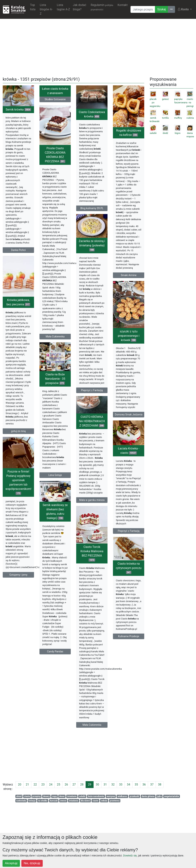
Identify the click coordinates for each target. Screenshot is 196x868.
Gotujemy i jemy (18, 589)
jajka (159, 796)
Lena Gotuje (55, 493)
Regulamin (102, 7)
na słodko (43, 801)
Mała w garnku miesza (92, 515)
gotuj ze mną (18, 440)
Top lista (33, 7)
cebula (104, 801)
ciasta (27, 796)
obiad (19, 796)
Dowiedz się (130, 856)
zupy (54, 796)
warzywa (111, 796)
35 (136, 785)
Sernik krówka (18, 110)
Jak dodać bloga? (80, 7)
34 (128, 785)
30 (97, 785)
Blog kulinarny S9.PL (92, 208)
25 (58, 785)
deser (62, 796)
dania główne (148, 796)
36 (144, 785)
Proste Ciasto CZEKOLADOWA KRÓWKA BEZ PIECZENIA (55, 158)
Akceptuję (11, 863)
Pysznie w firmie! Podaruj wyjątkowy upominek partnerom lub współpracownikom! (18, 497)
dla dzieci (85, 801)
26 (66, 785)
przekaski (134, 796)
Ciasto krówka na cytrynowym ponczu (129, 583)
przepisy (37, 796)
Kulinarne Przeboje (129, 651)
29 (90, 785)
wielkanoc (122, 796)
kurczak (54, 801)
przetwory (115, 801)
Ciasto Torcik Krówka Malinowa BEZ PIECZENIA (92, 576)
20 (20, 785)
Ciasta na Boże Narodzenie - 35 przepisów (55, 397)
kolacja (32, 801)
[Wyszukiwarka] (143, 9)
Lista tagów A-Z (63, 7)
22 (35, 785)
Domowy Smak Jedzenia (129, 423)
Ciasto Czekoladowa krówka (92, 114)
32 (113, 785)
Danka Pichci (18, 250)
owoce (63, 801)
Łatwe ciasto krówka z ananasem (55, 91)
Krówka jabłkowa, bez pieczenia (18, 311)
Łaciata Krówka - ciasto (129, 464)
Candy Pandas (55, 668)
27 (74, 785)
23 (43, 785)
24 (51, 785)
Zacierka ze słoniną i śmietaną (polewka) (92, 252)
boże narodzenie (96, 796)
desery (46, 796)
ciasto (95, 801)
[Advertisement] (98, 47)
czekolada (21, 801)
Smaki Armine (129, 275)
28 (82, 785)
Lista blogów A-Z (46, 9)
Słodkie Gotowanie (55, 99)
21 (27, 785)
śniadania (74, 801)
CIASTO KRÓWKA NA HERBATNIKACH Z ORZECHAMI (92, 436)
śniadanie (72, 796)
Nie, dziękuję (32, 863)
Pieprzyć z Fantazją (92, 397)
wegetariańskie (172, 796)
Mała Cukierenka (55, 339)
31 (105, 785)
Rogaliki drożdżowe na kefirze (129, 133)
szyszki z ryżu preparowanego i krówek (129, 344)
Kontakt (123, 5)
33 (121, 785)
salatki (82, 796)
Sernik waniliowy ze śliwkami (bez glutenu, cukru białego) (55, 528)
